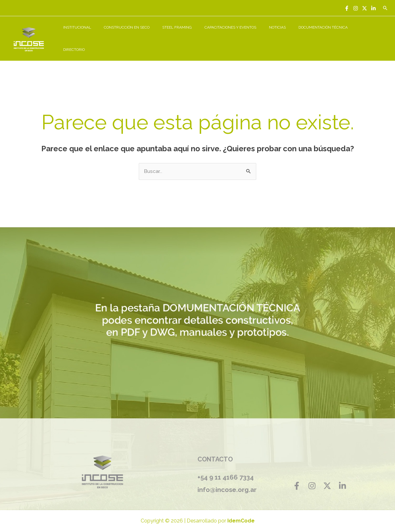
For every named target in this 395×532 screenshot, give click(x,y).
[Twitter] (365, 8)
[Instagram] (356, 8)
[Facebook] (347, 8)
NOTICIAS (290, 35)
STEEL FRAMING (200, 35)
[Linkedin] (373, 8)
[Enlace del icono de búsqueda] (385, 8)
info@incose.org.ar (229, 482)
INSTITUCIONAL (110, 35)
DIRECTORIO (373, 35)
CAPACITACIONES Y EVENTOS (248, 35)
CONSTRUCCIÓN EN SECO (154, 35)
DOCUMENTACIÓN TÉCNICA (330, 35)
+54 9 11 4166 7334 (226, 471)
